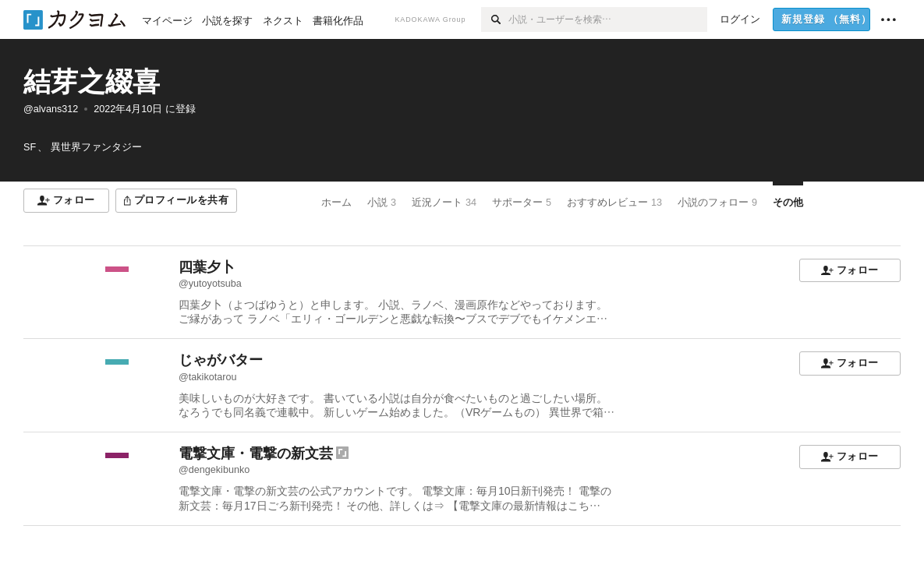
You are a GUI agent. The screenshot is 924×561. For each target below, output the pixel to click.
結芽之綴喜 (92, 81)
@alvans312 (51, 109)
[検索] (495, 19)
